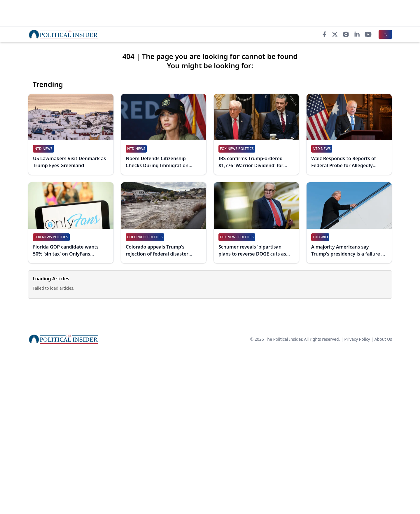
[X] (335, 34)
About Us (383, 339)
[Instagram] (346, 34)
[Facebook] (324, 34)
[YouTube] (368, 34)
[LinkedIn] (357, 34)
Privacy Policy (357, 339)
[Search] (385, 34)
